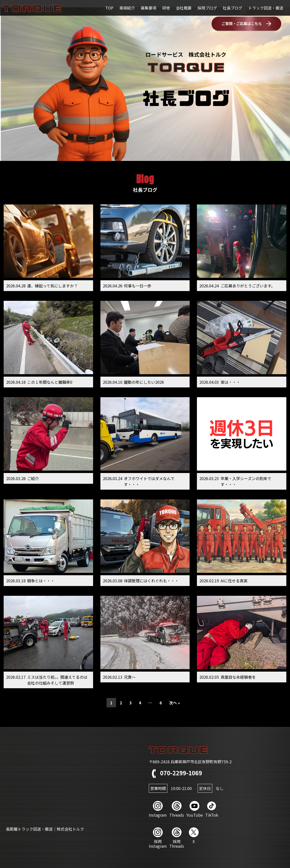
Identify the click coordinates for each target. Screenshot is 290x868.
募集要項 (149, 8)
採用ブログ (207, 8)
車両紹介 (127, 8)
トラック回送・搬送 (266, 8)
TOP (109, 8)
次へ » (174, 703)
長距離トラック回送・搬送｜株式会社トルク (45, 829)
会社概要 (184, 8)
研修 (166, 8)
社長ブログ (233, 8)
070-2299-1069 (175, 773)
